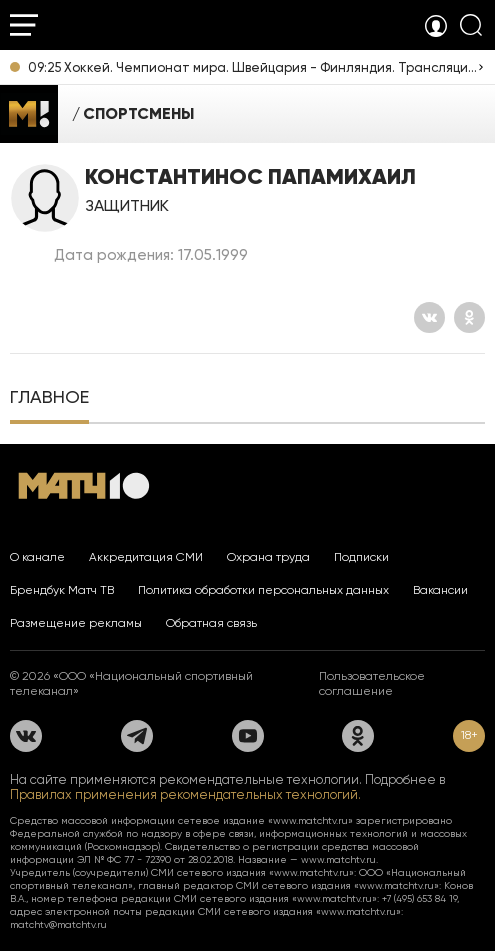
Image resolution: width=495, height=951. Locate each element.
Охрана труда (268, 557)
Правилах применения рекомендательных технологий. (185, 794)
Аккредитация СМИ (146, 557)
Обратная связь (211, 623)
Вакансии (440, 590)
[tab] (49, 399)
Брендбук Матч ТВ (62, 590)
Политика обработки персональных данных (263, 590)
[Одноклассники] (469, 317)
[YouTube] (248, 736)
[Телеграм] (137, 736)
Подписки (361, 557)
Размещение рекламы (76, 623)
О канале (37, 557)
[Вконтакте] (429, 317)
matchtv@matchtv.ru (58, 924)
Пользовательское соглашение (372, 683)
